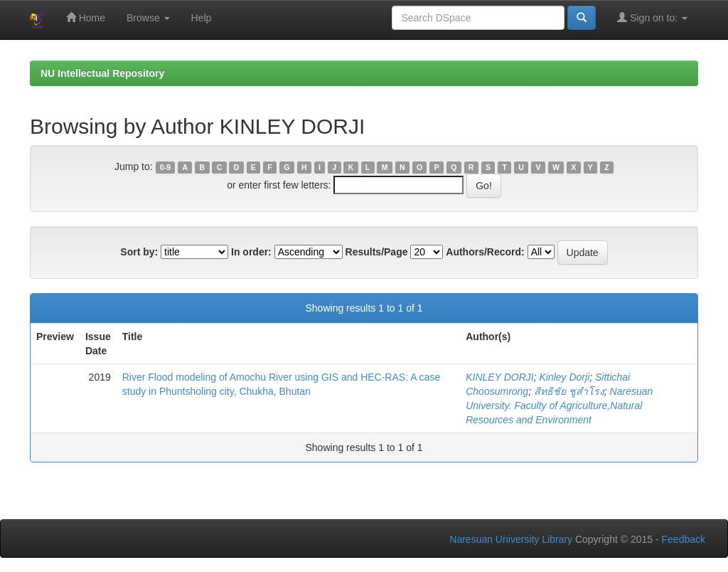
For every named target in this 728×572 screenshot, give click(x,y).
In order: (251, 252)
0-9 (165, 167)
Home (86, 17)
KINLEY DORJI (499, 377)
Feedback (684, 539)
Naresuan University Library (511, 539)
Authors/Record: (485, 252)
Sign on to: (652, 17)
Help (202, 18)
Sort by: (139, 252)
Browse (148, 18)
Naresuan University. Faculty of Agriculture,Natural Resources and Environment (559, 406)
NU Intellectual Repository (102, 73)
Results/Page (377, 252)
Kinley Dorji (564, 377)
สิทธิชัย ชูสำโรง (569, 391)
